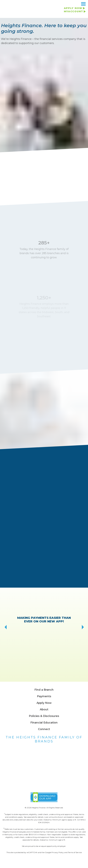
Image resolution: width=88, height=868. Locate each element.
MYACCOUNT (73, 11)
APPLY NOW (73, 8)
